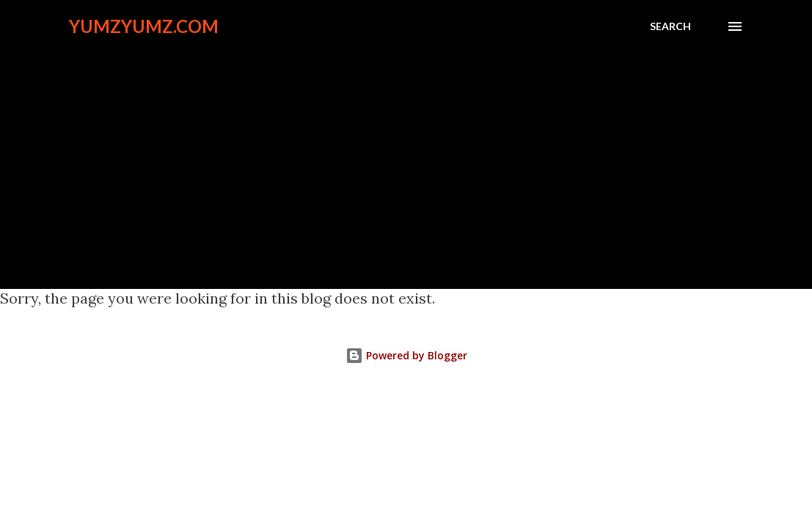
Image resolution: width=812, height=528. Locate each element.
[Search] (670, 26)
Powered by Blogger (406, 355)
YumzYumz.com (144, 26)
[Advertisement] (406, 155)
